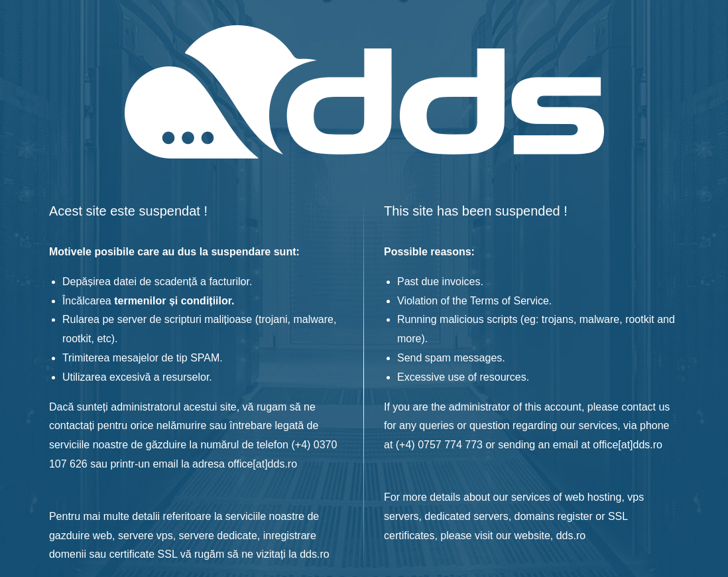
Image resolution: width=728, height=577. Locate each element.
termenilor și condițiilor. (174, 301)
